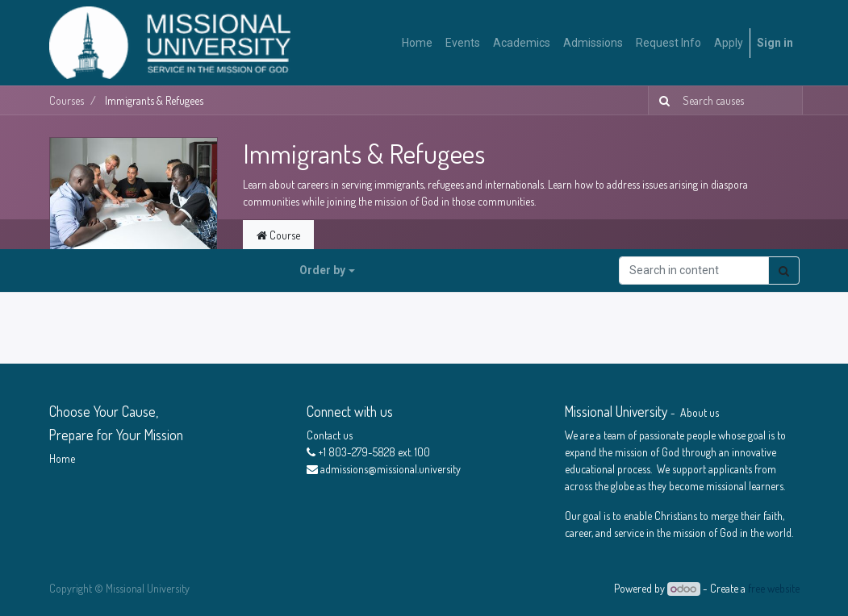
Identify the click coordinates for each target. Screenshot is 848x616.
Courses (67, 100)
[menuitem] (417, 43)
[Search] (661, 100)
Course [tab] (278, 235)
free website (774, 588)
